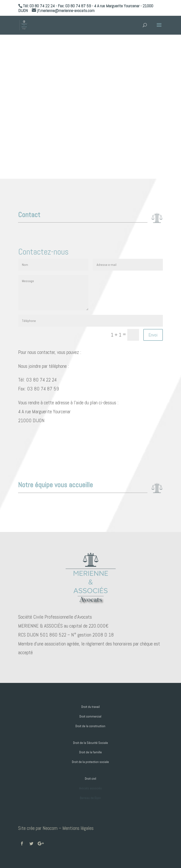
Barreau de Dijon (90, 798)
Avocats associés (90, 788)
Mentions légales (78, 828)
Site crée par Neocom (38, 828)
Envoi (153, 335)
